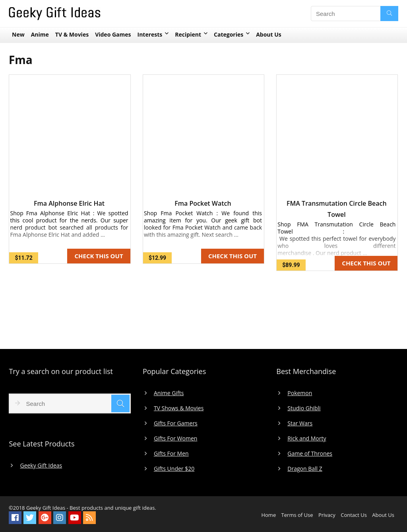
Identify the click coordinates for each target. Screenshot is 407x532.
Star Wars (300, 423)
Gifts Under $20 (174, 469)
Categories (229, 34)
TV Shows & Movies (179, 408)
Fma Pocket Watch (203, 203)
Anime (40, 34)
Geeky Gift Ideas (41, 466)
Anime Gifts (169, 393)
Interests (150, 34)
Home (268, 515)
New (18, 34)
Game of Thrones (310, 454)
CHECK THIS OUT (99, 256)
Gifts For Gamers (176, 423)
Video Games (113, 34)
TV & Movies (72, 34)
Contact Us (354, 515)
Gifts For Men (171, 454)
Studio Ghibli (304, 408)
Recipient (188, 34)
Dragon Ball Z (305, 469)
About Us (269, 34)
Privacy (327, 515)
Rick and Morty (307, 438)
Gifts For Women (175, 438)
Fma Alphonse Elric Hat (69, 203)
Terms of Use (297, 515)
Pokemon (300, 393)
